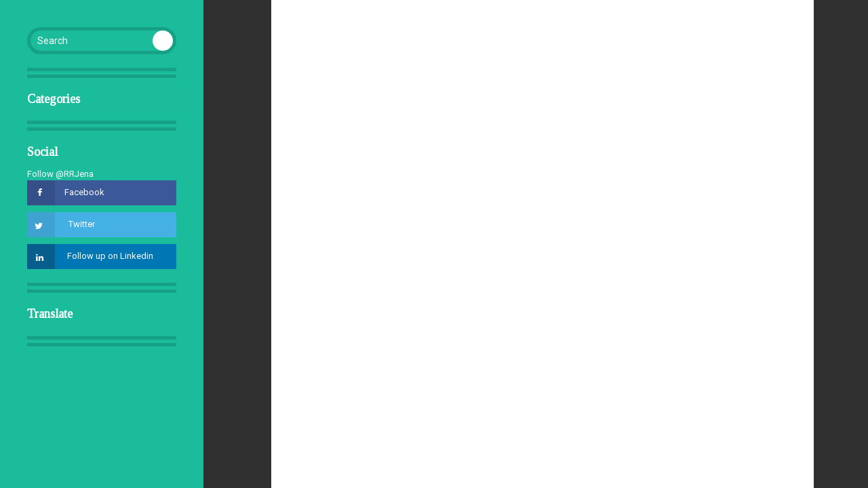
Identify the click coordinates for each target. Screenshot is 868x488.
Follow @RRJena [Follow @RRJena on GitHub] (60, 174)
